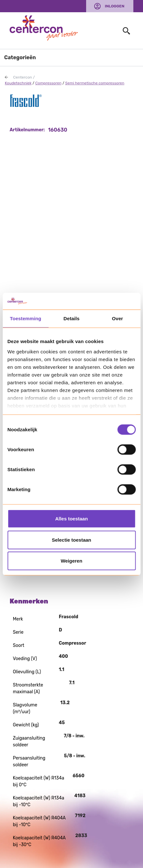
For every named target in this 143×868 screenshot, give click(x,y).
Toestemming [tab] (26, 318)
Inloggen (115, 6)
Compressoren (48, 83)
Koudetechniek (18, 83)
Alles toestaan (72, 519)
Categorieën (20, 57)
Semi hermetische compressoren (95, 83)
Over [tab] (117, 318)
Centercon (23, 77)
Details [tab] (72, 318)
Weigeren (71, 561)
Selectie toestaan (71, 540)
